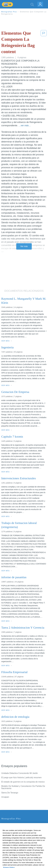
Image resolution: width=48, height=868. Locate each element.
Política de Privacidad (11, 831)
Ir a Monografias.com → (13, 852)
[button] (44, 43)
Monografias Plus (9, 12)
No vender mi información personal (17, 845)
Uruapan (5, 797)
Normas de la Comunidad (13, 838)
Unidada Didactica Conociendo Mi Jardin (20, 773)
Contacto (5, 824)
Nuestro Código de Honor (13, 842)
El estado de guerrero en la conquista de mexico (23, 782)
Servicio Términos (9, 828)
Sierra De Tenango (10, 793)
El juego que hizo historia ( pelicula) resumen (21, 777)
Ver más (24, 246)
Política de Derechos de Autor (15, 835)
